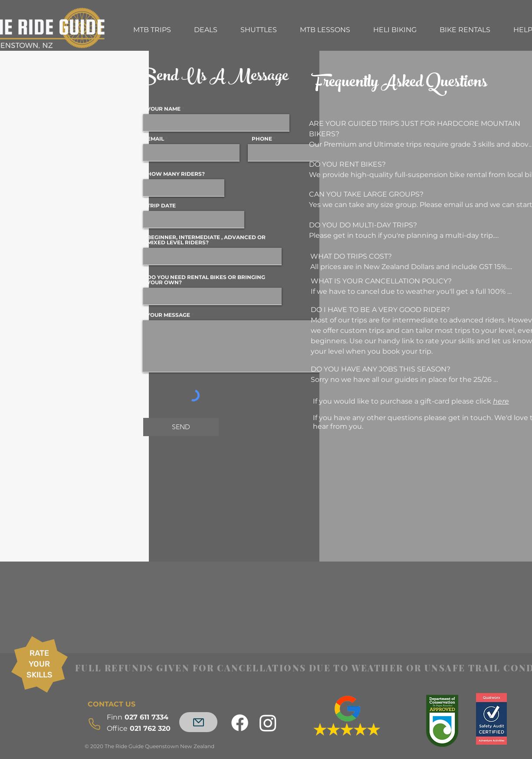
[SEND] (181, 427)
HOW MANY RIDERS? (176, 174)
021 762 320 (140, 728)
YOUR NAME (164, 109)
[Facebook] (240, 723)
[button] (152, 30)
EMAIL (156, 139)
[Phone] (97, 724)
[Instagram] (268, 723)
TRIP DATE (161, 206)
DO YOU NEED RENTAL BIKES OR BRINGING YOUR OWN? (206, 280)
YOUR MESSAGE (168, 315)
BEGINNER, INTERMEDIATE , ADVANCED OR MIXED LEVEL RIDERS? (206, 240)
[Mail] (198, 722)
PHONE (262, 139)
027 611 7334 (139, 717)
